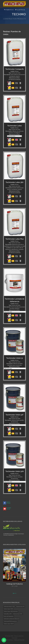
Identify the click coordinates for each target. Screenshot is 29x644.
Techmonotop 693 (20, 606)
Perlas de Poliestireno (9, 616)
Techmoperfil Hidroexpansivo (10, 621)
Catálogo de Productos (14, 584)
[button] (13, 593)
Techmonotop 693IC (18, 614)
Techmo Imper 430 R (8, 609)
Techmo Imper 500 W (9, 624)
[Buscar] (25, 4)
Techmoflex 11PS (8, 614)
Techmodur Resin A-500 (9, 606)
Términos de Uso (9, 640)
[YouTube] (5, 509)
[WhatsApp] (4, 640)
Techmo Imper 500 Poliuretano (11, 611)
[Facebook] (5, 503)
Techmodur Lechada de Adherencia (12, 619)
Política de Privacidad (19, 640)
